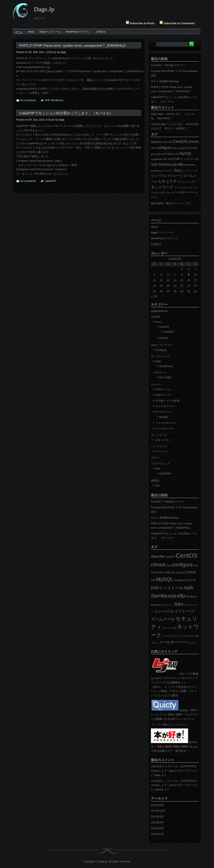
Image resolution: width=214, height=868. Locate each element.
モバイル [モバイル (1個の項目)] (192, 643)
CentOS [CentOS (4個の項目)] (180, 141)
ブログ (155, 458)
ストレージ (162, 451)
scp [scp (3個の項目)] (174, 164)
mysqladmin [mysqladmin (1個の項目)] (157, 159)
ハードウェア (159, 446)
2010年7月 (157, 834)
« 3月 (154, 296)
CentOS (164, 327)
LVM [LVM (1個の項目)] (176, 154)
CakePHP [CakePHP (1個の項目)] (167, 142)
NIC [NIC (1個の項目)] (165, 159)
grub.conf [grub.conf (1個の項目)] (161, 154)
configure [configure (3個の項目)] (164, 148)
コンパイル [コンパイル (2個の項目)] (159, 176)
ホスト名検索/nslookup (165, 81)
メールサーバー (165, 429)
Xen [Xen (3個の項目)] (177, 170)
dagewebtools (159, 311)
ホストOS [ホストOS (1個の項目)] (159, 193)
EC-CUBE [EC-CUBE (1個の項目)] (192, 148)
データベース (163, 412)
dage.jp (44, 9)
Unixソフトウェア (162, 345)
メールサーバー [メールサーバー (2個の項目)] (183, 192)
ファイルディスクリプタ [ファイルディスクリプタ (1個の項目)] (175, 636)
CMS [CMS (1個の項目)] (153, 148)
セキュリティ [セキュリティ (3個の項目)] (169, 181)
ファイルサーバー (166, 423)
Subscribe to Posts (140, 23)
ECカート (161, 372)
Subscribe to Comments (177, 23)
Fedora (164, 338)
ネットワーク (159, 435)
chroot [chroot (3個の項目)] (193, 142)
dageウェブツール (50, 32)
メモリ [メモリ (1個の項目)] (168, 193)
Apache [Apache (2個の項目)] (156, 142)
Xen (157, 486)
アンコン (157, 725)
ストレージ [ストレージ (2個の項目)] (175, 176)
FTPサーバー (163, 390)
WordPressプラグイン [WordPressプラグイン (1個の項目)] (162, 171)
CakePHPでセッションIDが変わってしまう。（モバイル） (66, 113)
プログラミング (160, 464)
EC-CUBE (165, 377)
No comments (28, 100)
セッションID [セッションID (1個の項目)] (188, 182)
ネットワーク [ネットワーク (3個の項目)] (162, 187)
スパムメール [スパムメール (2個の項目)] (163, 619)
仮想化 (155, 481)
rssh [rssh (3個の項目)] (154, 164)
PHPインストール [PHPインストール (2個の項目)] (186, 159)
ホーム (19, 32)
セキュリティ (163, 440)
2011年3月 (157, 817)
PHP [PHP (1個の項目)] (170, 159)
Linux (158, 322)
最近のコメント (163, 107)
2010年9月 (157, 822)
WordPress (57, 100)
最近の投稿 (159, 59)
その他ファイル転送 (167, 401)
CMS (158, 361)
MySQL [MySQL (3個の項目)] (186, 154)
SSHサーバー (163, 395)
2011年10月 (158, 811)
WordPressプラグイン (78, 32)
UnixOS (156, 317)
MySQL (164, 417)
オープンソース (160, 356)
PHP (47, 100)
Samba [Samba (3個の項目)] (164, 164)
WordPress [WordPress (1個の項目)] (190, 165)
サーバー (156, 385)
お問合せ (101, 32)
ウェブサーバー (165, 406)
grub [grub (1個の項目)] (153, 154)
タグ (154, 134)
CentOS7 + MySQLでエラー (168, 65)
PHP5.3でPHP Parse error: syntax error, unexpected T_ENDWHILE (73, 46)
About (31, 32)
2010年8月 (157, 828)
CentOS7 (169, 332)
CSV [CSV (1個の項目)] (175, 148)
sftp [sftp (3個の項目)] (181, 164)
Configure (161, 350)
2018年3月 (157, 805)
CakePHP (50, 181)
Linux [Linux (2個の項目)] (170, 154)
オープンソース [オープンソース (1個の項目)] (189, 171)
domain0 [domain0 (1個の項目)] (182, 148)
